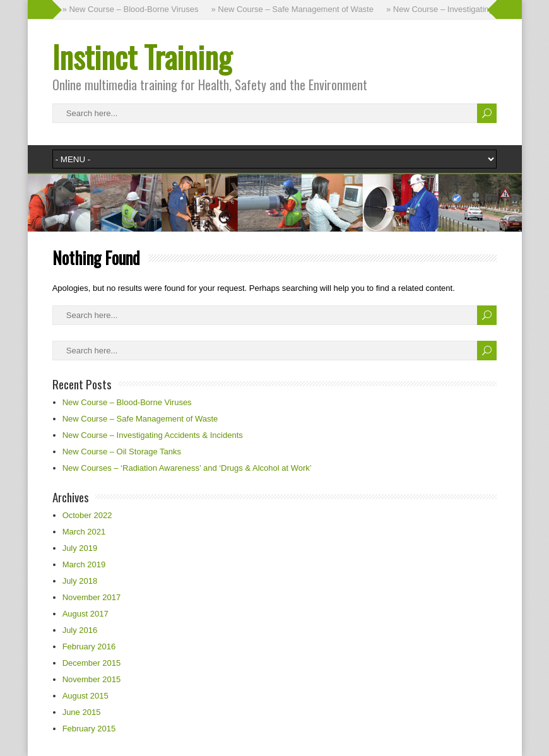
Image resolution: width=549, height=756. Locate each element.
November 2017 (92, 597)
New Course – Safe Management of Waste (140, 419)
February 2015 (89, 729)
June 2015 (82, 712)
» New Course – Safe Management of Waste (292, 9)
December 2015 (92, 663)
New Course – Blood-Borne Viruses (127, 402)
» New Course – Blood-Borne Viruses (131, 9)
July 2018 (80, 581)
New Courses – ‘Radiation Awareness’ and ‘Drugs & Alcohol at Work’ (187, 468)
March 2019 (84, 564)
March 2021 (84, 532)
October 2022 (87, 515)
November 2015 (92, 679)
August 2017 (86, 614)
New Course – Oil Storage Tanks (122, 452)
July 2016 (80, 630)
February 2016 (89, 647)
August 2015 (86, 696)
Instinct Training (142, 56)
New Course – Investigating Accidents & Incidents (153, 435)
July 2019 (80, 548)
